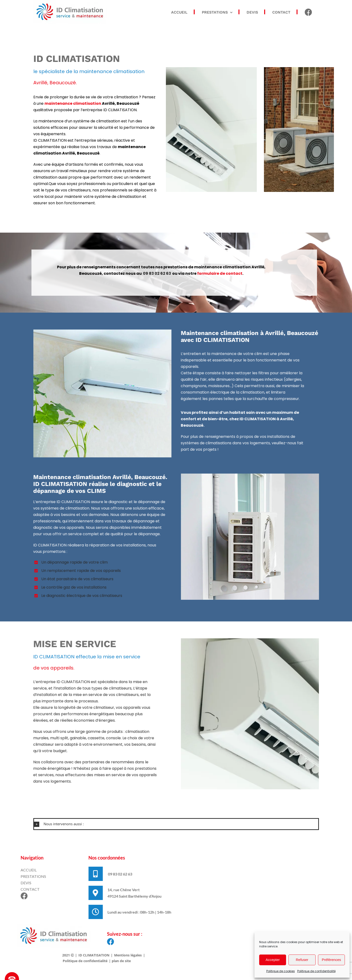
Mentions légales (124, 955)
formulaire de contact (215, 273)
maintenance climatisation (73, 103)
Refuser (302, 960)
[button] (176, 824)
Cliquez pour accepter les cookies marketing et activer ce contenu (262, 903)
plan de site (117, 961)
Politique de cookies (281, 971)
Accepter (273, 960)
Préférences (331, 960)
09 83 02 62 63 (153, 273)
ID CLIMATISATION (89, 955)
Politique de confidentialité (316, 971)
